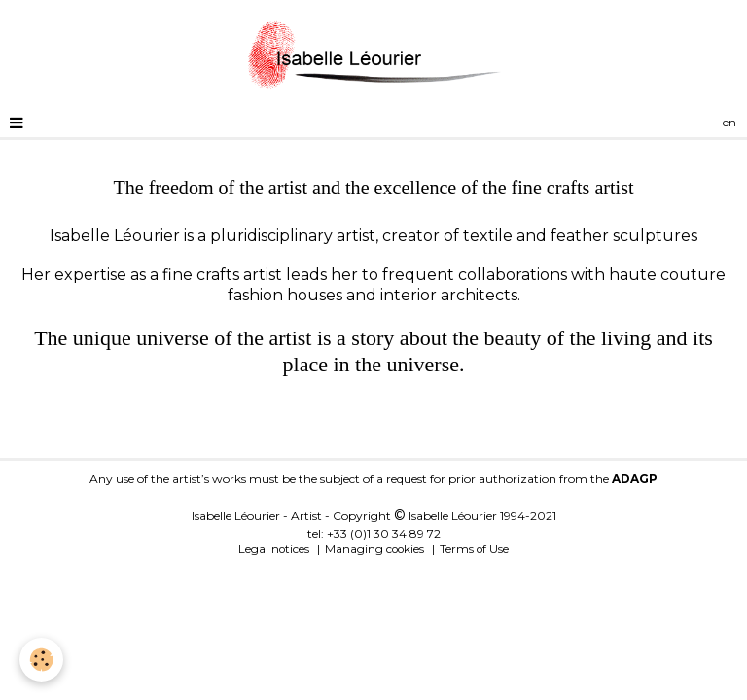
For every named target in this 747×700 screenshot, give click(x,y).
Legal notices (274, 549)
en (729, 122)
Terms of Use (474, 549)
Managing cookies (374, 549)
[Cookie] (41, 660)
